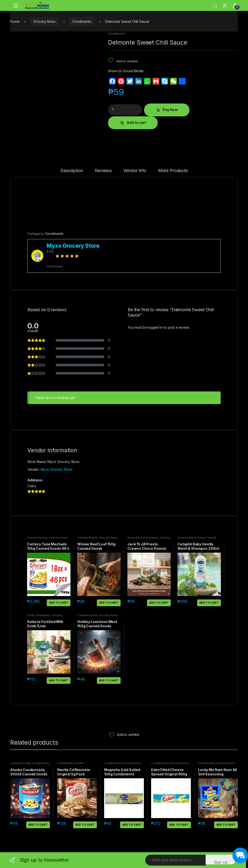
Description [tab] (72, 171)
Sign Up (221, 862)
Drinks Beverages (39, 615)
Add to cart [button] (59, 603)
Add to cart (136, 123)
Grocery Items (44, 21)
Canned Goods (37, 538)
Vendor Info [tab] (135, 171)
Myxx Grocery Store (57, 469)
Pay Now (170, 110)
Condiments (82, 21)
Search (215, 6)
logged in (155, 327)
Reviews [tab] (103, 171)
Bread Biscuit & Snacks (143, 538)
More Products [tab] (173, 171)
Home (15, 21)
